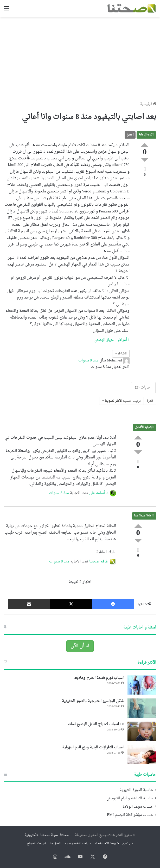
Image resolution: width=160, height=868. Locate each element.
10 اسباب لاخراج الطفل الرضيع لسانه (96, 724)
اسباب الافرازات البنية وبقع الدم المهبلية (93, 747)
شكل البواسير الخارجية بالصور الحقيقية (93, 701)
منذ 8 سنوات (88, 361)
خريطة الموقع (37, 843)
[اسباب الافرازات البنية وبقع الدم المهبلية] (142, 754)
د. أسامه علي (99, 493)
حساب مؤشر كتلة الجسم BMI (130, 815)
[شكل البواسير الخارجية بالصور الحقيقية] (142, 708)
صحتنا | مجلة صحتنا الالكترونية (47, 835)
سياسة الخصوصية (78, 843)
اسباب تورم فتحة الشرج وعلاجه (99, 678)
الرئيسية (148, 104)
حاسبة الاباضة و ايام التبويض (130, 799)
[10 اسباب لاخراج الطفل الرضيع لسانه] (142, 731)
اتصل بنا (56, 843)
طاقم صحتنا (99, 562)
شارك (121, 354)
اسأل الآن (80, 646)
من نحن (128, 843)
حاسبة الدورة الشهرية (136, 790)
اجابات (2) (143, 388)
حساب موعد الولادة (138, 807)
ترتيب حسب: (121, 401)
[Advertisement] (80, 57)
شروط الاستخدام (107, 843)
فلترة (150, 401)
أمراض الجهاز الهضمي (111, 340)
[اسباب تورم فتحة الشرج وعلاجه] (142, 685)
